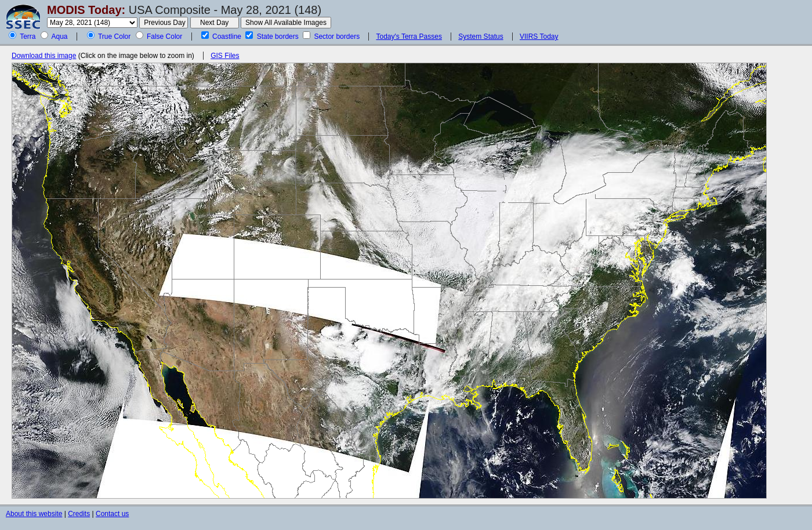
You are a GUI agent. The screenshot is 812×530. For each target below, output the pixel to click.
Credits (79, 514)
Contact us (112, 514)
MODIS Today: (86, 10)
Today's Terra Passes (409, 37)
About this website (34, 514)
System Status (481, 37)
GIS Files (225, 56)
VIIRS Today (539, 37)
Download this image (44, 56)
